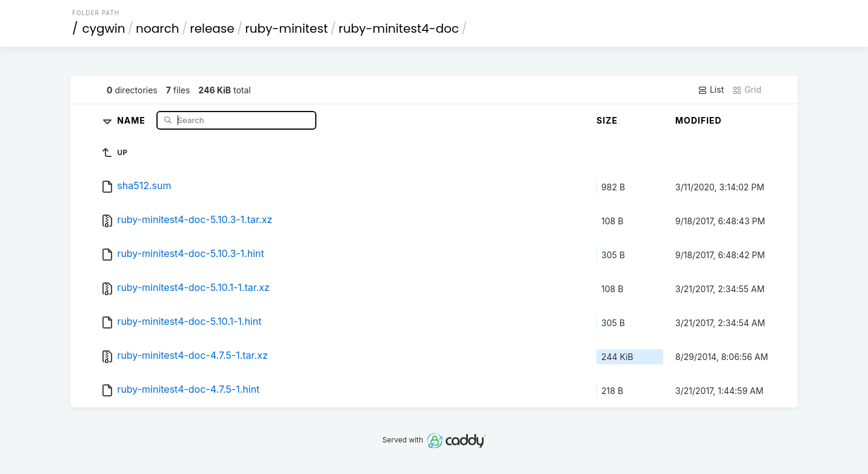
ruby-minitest (286, 28)
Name (132, 120)
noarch (158, 28)
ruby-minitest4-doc (399, 28)
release (212, 28)
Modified (699, 120)
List (711, 90)
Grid (747, 90)
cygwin (104, 28)
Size (607, 120)
